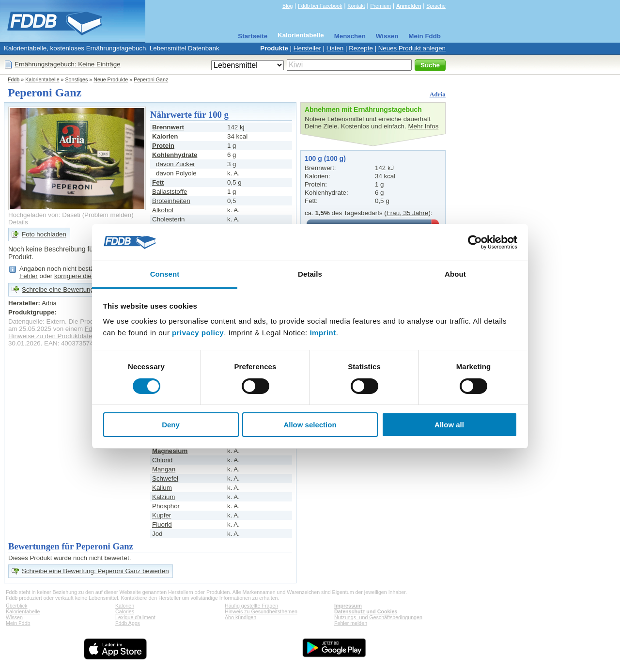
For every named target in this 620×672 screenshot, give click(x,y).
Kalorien (125, 606)
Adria (438, 94)
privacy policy (198, 333)
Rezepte (361, 48)
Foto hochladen (44, 234)
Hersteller (307, 48)
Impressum (348, 606)
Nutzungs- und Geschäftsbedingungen (378, 617)
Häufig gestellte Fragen (251, 606)
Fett (158, 182)
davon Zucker (176, 164)
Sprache (436, 6)
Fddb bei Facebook (320, 6)
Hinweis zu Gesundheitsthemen (261, 611)
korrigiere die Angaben (86, 276)
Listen (335, 48)
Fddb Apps (128, 623)
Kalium (162, 488)
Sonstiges (77, 79)
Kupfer (162, 515)
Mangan (164, 469)
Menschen (350, 36)
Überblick (16, 606)
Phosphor (166, 506)
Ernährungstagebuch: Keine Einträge (68, 64)
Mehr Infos (423, 126)
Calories (125, 611)
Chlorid (162, 460)
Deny (171, 425)
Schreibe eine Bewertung (58, 289)
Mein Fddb (425, 36)
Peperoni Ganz (151, 79)
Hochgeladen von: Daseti (44, 215)
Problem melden (108, 215)
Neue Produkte (111, 79)
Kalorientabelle (301, 35)
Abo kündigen (240, 617)
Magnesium (170, 451)
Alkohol (163, 210)
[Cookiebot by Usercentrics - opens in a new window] (475, 242)
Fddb (14, 79)
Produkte (274, 48)
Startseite (253, 36)
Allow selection (310, 425)
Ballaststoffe (170, 192)
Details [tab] (310, 274)
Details (18, 222)
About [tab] (455, 274)
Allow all (449, 425)
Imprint (323, 333)
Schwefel (165, 478)
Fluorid (162, 524)
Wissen (387, 36)
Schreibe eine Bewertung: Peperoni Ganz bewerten (95, 571)
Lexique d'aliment (135, 617)
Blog (287, 6)
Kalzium (163, 497)
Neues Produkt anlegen (412, 48)
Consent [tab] (165, 274)
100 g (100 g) (325, 158)
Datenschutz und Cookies (366, 611)
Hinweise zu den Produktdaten (52, 336)
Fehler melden (351, 623)
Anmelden (409, 6)
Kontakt (356, 6)
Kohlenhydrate (175, 155)
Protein (163, 146)
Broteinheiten (171, 201)
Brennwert (168, 127)
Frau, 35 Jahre (408, 213)
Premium (380, 6)
